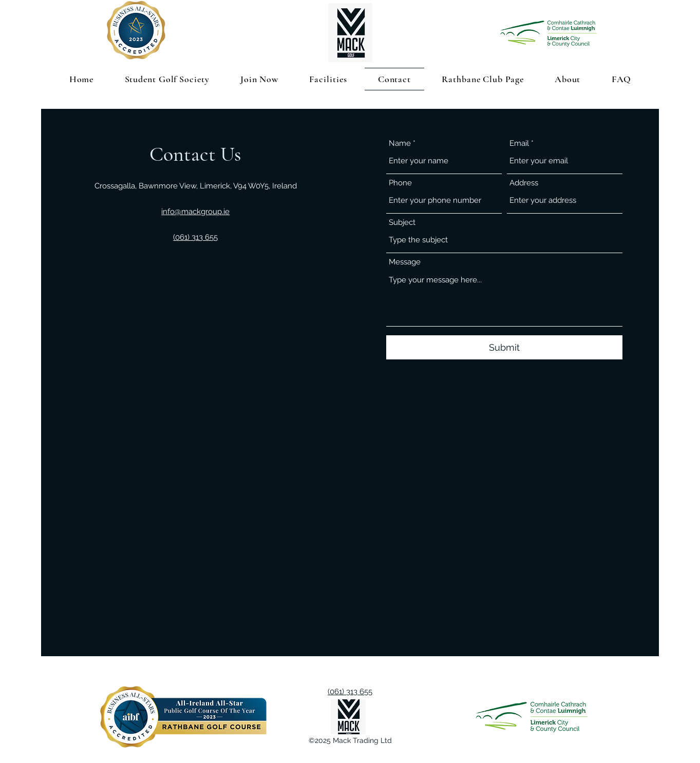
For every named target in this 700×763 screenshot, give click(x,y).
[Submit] (504, 347)
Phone (400, 183)
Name (400, 144)
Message (405, 262)
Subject (402, 223)
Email (519, 144)
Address (524, 183)
